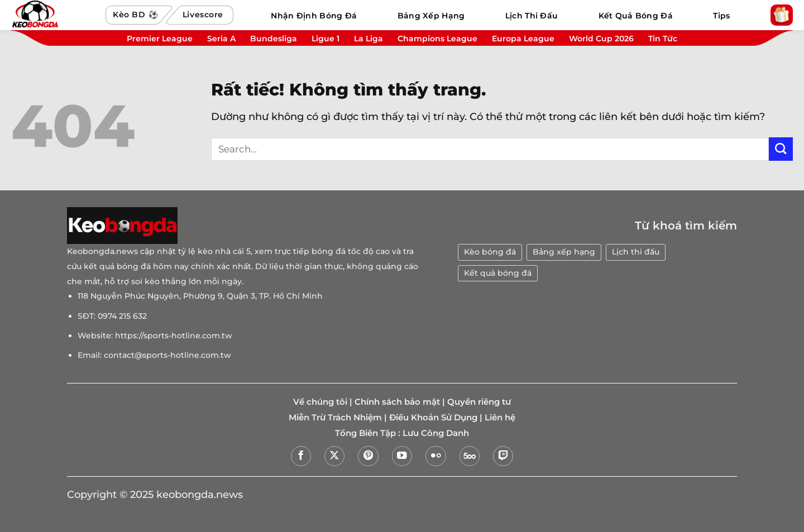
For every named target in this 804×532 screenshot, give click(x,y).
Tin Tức (663, 39)
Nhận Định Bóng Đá (314, 16)
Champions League (437, 39)
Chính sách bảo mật (397, 402)
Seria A (221, 39)
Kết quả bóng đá (498, 273)
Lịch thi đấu (636, 252)
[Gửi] (781, 149)
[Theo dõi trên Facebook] (301, 456)
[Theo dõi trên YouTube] (402, 456)
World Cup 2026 (601, 39)
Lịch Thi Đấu (532, 16)
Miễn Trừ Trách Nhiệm (335, 418)
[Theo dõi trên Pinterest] (368, 456)
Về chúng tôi (320, 402)
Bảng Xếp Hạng (431, 16)
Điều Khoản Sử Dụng (433, 418)
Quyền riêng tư (479, 402)
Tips (721, 16)
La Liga (368, 39)
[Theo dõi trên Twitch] (503, 456)
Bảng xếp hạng (564, 252)
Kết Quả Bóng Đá (636, 16)
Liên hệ (500, 418)
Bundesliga (274, 39)
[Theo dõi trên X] (334, 456)
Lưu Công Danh (436, 433)
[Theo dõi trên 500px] (470, 456)
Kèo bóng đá (490, 252)
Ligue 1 (326, 39)
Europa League (523, 39)
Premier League (160, 39)
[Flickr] (435, 456)
